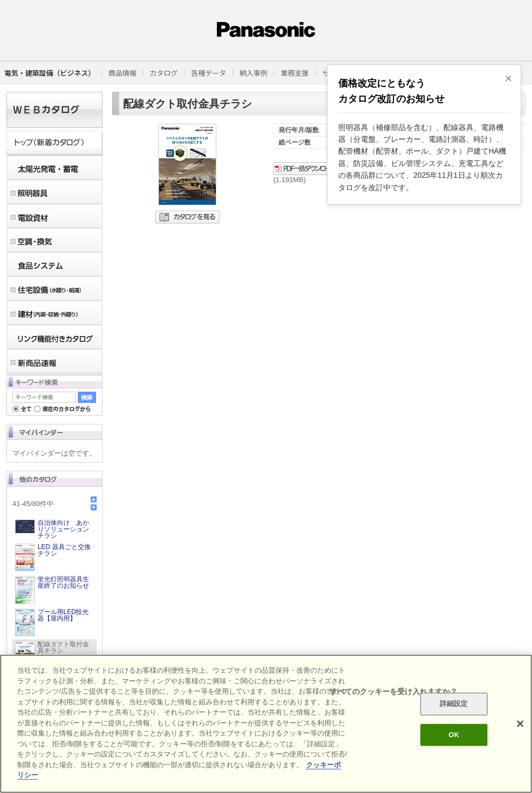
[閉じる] (520, 724)
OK (454, 735)
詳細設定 (454, 704)
